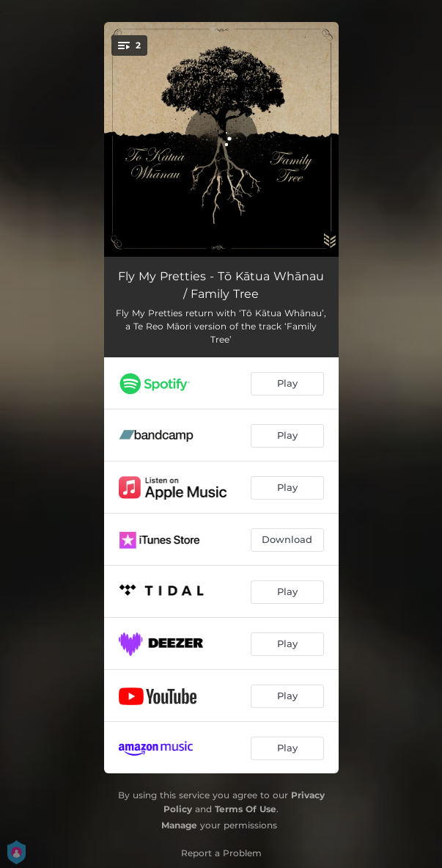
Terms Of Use (246, 809)
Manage (179, 825)
